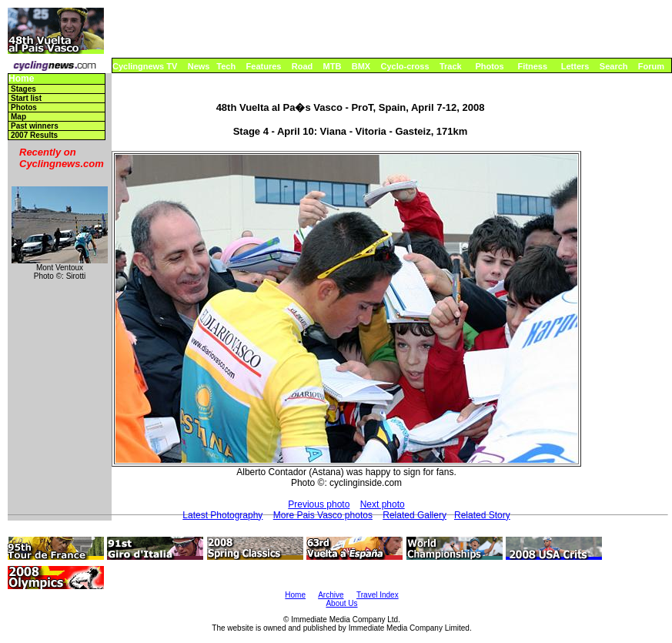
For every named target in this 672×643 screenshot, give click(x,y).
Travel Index (378, 595)
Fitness (532, 66)
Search (614, 66)
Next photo (383, 504)
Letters (575, 66)
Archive (331, 595)
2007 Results (34, 135)
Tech (226, 66)
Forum (651, 66)
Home (21, 79)
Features (264, 66)
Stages (23, 89)
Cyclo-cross (405, 66)
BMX (361, 66)
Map (18, 117)
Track (451, 66)
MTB (333, 66)
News (199, 66)
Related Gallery (415, 515)
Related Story (482, 515)
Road (303, 66)
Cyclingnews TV (145, 66)
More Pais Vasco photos (323, 515)
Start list (26, 98)
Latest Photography (222, 515)
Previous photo (319, 504)
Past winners (35, 126)
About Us (341, 603)
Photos (489, 66)
